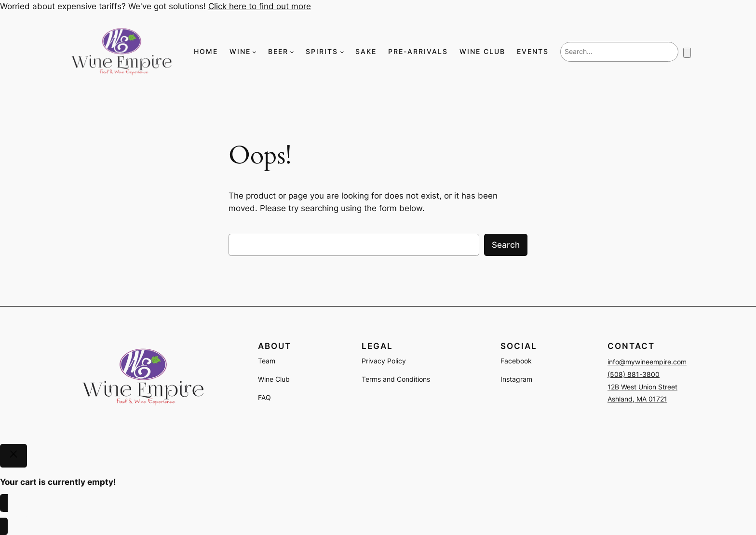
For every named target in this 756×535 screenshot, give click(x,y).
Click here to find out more (260, 6)
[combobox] (619, 52)
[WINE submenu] (254, 52)
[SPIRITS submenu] (342, 52)
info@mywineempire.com (647, 362)
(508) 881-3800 (634, 374)
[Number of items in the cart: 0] (687, 53)
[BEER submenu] (292, 52)
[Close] (13, 456)
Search (506, 245)
